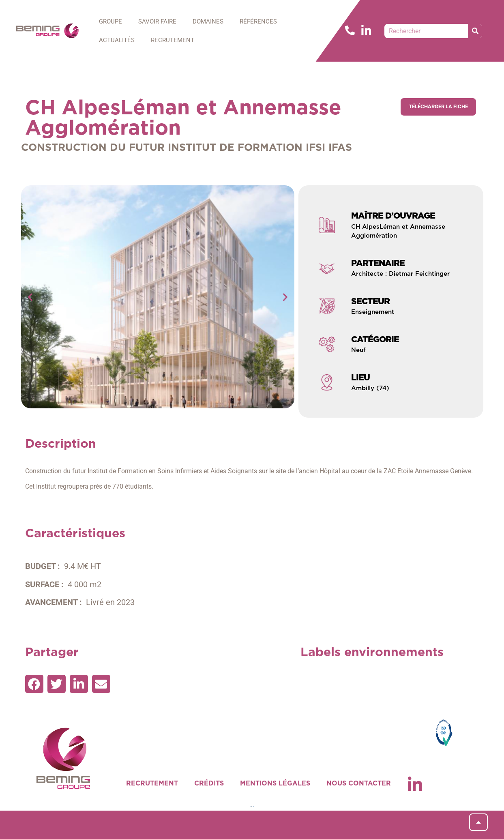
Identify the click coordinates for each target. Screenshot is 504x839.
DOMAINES (208, 21)
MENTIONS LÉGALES (275, 783)
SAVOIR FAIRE (157, 21)
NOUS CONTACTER (359, 783)
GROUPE (110, 21)
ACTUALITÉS (117, 40)
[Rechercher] (475, 31)
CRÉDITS (209, 783)
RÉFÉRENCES (258, 21)
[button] (30, 297)
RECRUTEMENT (173, 40)
